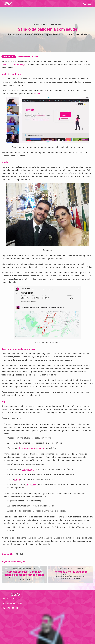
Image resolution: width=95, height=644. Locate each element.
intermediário (28, 469)
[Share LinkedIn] (17, 554)
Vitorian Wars (32, 484)
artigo (17, 479)
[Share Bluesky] (22, 554)
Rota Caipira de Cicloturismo (32, 448)
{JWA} (8, 4)
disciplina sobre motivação (14, 65)
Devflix (37, 94)
